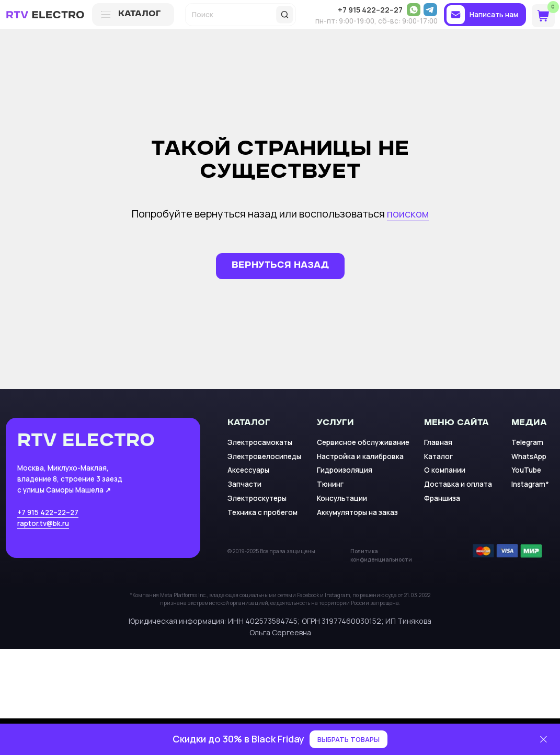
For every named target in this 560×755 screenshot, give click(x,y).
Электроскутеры (257, 498)
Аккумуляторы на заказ (357, 512)
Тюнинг (330, 484)
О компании (445, 470)
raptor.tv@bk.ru (43, 523)
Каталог (438, 456)
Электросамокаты (260, 442)
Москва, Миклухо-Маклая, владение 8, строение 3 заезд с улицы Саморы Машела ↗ (70, 479)
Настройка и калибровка (360, 456)
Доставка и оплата (458, 484)
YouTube (526, 470)
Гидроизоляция (345, 470)
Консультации (342, 498)
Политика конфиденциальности (381, 555)
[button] (485, 15)
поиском (408, 214)
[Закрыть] (544, 740)
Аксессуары (248, 470)
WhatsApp (529, 456)
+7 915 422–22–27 (48, 512)
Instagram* (530, 484)
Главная (438, 442)
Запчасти (244, 484)
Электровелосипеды (264, 456)
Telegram (527, 442)
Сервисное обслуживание (363, 442)
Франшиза (442, 498)
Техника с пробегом (262, 512)
